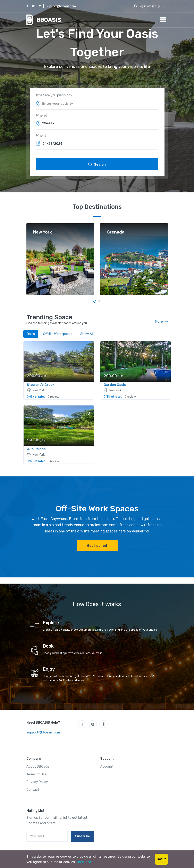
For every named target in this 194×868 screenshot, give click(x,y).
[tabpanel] (60, 259)
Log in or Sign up (149, 6)
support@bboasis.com (61, 6)
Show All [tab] (87, 334)
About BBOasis (38, 766)
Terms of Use (36, 774)
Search (97, 164)
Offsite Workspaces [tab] (58, 334)
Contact (33, 790)
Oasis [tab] (31, 334)
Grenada (116, 232)
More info (84, 862)
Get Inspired (97, 546)
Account (107, 766)
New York (42, 232)
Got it (161, 859)
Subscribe (82, 836)
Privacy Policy (37, 782)
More (161, 322)
